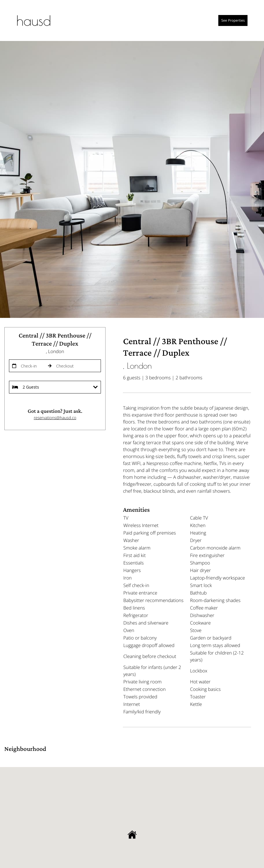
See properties (233, 20)
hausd (34, 20)
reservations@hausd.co (55, 418)
